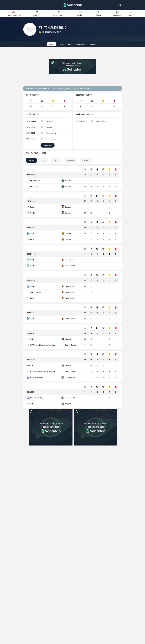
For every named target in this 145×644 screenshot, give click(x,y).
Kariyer (52, 44)
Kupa (56, 160)
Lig (44, 160)
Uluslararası (70, 160)
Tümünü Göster (48, 145)
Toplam (31, 160)
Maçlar (61, 44)
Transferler (81, 44)
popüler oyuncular (42, 88)
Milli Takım (86, 160)
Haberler (93, 44)
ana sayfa (29, 88)
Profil (70, 44)
